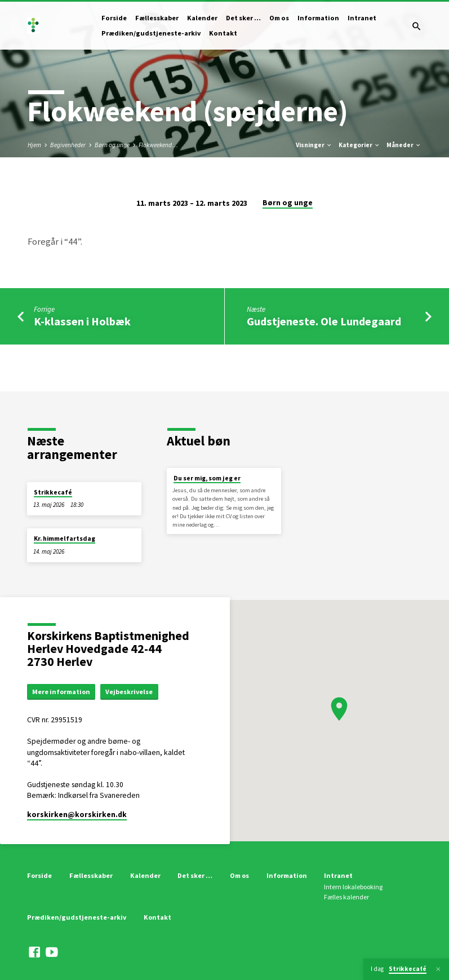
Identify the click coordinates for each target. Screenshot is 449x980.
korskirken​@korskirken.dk (77, 815)
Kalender (202, 18)
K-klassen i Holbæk (82, 321)
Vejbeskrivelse (133, 692)
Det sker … (243, 18)
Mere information (63, 692)
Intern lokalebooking (353, 887)
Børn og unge (112, 145)
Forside (114, 18)
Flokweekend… (158, 145)
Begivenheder (68, 145)
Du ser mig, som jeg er (207, 478)
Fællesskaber (157, 18)
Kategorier (359, 145)
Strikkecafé (53, 492)
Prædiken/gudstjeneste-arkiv (151, 33)
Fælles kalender (346, 897)
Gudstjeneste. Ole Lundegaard (324, 321)
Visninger (314, 145)
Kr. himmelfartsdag (65, 538)
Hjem (34, 145)
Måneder (404, 145)
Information (318, 18)
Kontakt (223, 33)
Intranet (362, 18)
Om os (279, 18)
